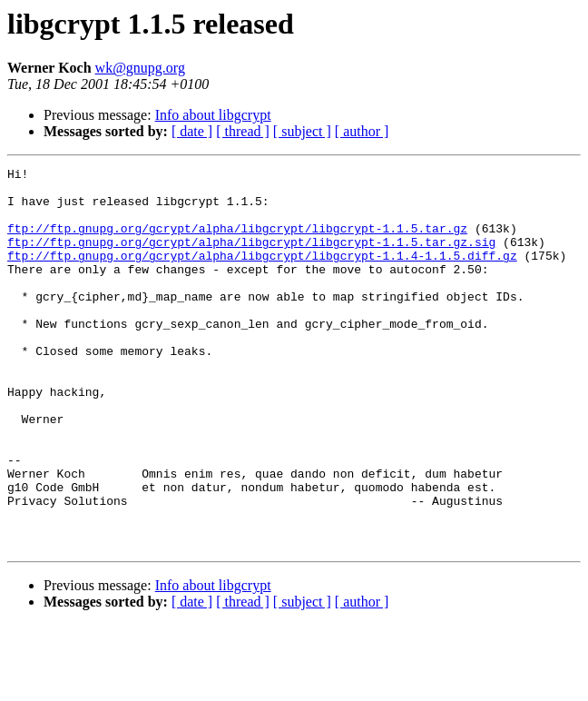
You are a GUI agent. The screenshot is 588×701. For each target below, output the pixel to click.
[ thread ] (243, 131)
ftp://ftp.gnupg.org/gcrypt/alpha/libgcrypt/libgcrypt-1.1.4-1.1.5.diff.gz (262, 274)
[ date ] (192, 131)
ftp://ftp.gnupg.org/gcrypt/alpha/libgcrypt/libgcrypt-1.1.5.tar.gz (237, 242)
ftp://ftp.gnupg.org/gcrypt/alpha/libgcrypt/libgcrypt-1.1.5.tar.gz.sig (251, 258)
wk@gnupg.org (140, 68)
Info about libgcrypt (213, 115)
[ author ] (362, 131)
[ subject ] (302, 131)
